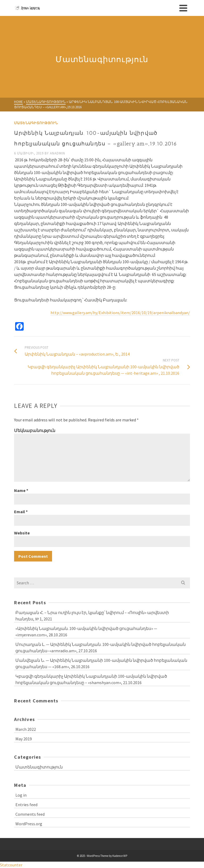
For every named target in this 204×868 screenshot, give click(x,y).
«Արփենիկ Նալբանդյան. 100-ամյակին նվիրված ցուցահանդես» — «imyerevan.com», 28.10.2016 (86, 632)
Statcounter (11, 865)
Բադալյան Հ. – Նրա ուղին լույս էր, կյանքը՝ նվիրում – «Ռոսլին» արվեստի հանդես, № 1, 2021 (92, 616)
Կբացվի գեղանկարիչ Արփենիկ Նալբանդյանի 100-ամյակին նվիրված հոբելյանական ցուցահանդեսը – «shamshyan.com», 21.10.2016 (91, 679)
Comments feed (30, 814)
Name (21, 490)
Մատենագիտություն (36, 123)
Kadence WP (120, 856)
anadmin (58, 153)
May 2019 (24, 739)
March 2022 (26, 729)
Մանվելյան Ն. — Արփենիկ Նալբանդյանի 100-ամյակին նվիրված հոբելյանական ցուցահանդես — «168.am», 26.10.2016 (101, 663)
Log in (21, 795)
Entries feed (26, 805)
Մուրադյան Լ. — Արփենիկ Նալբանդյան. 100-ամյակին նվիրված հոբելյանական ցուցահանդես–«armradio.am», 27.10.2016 (101, 647)
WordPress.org (29, 824)
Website (22, 533)
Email (21, 512)
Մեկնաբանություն (35, 430)
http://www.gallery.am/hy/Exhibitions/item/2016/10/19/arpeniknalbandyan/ (120, 313)
